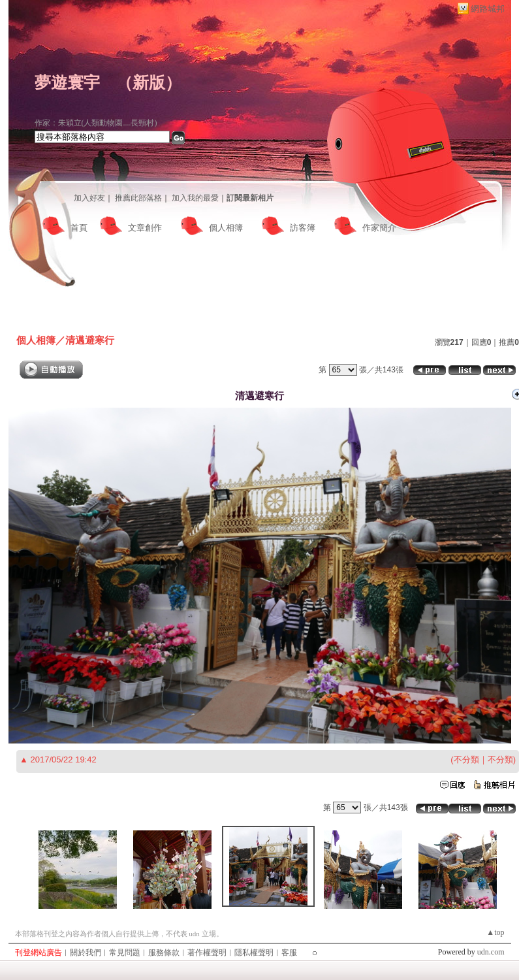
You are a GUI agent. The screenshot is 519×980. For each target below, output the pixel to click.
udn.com (491, 952)
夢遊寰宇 (67, 83)
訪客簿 (303, 228)
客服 (289, 953)
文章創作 (145, 228)
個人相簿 (226, 228)
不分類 (466, 759)
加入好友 (89, 198)
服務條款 (164, 953)
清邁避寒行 (90, 340)
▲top (495, 932)
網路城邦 (488, 9)
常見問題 (125, 953)
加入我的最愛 (195, 198)
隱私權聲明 (254, 953)
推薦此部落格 (138, 198)
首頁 (79, 228)
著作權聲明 (207, 953)
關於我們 (86, 953)
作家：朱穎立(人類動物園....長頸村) (96, 123)
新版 (149, 83)
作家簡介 (379, 228)
